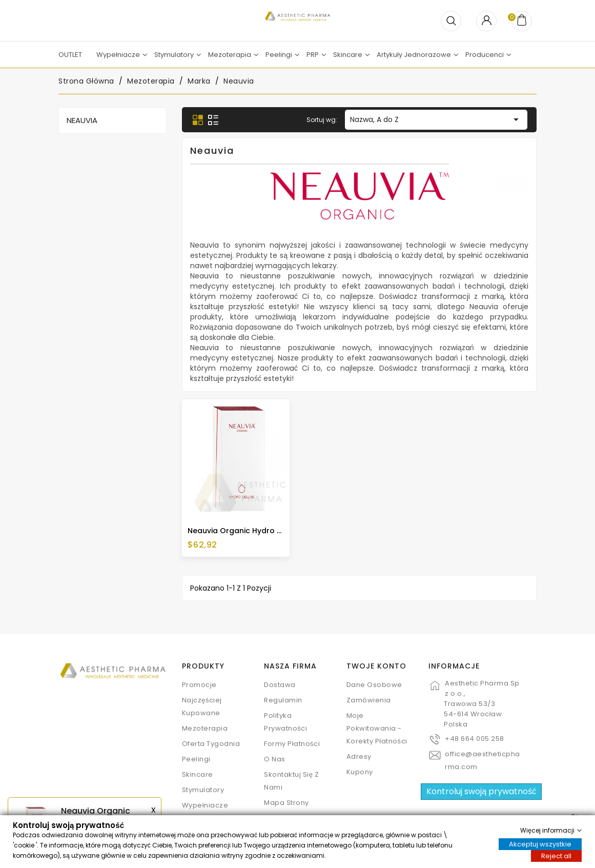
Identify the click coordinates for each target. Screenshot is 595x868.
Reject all (556, 855)
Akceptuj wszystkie (540, 844)
